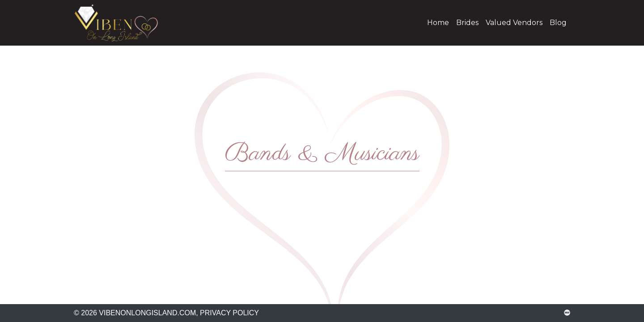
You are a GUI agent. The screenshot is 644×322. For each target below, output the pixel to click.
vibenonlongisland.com (123, 23)
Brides (467, 23)
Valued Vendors (514, 23)
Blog (558, 23)
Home (438, 23)
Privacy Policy (229, 313)
